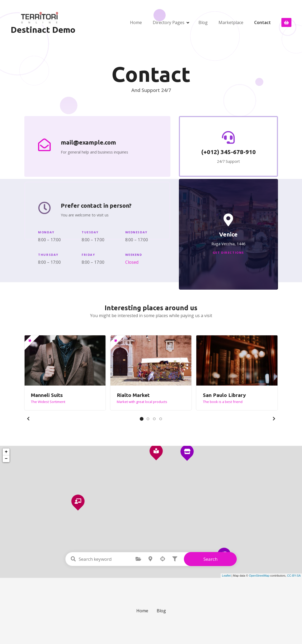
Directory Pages (169, 22)
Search (210, 559)
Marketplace (231, 22)
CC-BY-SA (294, 576)
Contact (262, 22)
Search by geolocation (162, 559)
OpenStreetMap (259, 576)
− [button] (6, 459)
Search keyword (73, 559)
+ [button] (6, 452)
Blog (203, 22)
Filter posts (175, 559)
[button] (28, 419)
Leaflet (226, 576)
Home (136, 22)
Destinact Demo (43, 30)
